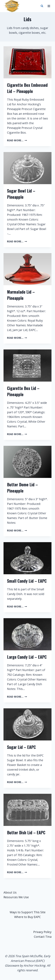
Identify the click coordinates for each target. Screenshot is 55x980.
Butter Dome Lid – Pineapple (22, 488)
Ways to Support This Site (28, 912)
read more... (17, 140)
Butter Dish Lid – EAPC (26, 832)
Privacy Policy (42, 932)
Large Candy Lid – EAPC (27, 657)
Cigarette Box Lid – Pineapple (23, 391)
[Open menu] (49, 6)
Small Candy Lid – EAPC (27, 581)
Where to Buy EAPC (27, 917)
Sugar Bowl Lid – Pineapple (21, 194)
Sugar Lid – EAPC (21, 747)
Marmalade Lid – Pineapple (21, 295)
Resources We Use (16, 897)
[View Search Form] (42, 6)
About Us (10, 892)
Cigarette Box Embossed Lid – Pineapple (27, 88)
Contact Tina (43, 937)
